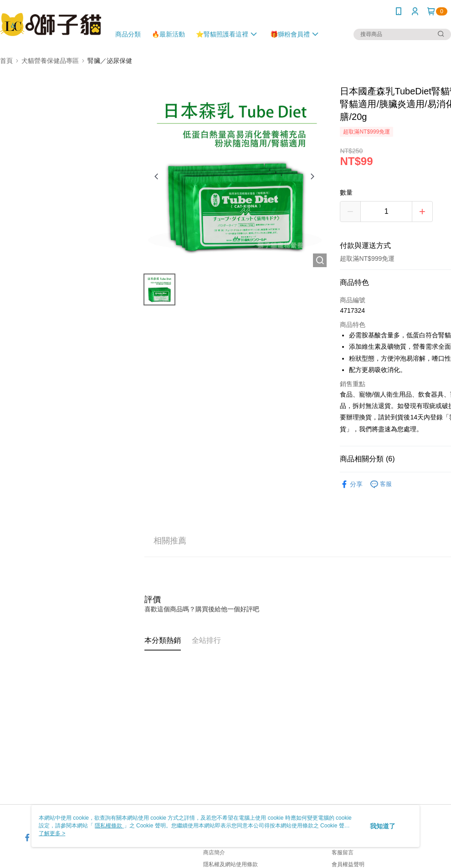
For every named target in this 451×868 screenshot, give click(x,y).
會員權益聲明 (348, 864)
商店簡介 (214, 852)
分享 (351, 484)
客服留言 (343, 852)
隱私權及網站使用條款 (231, 864)
